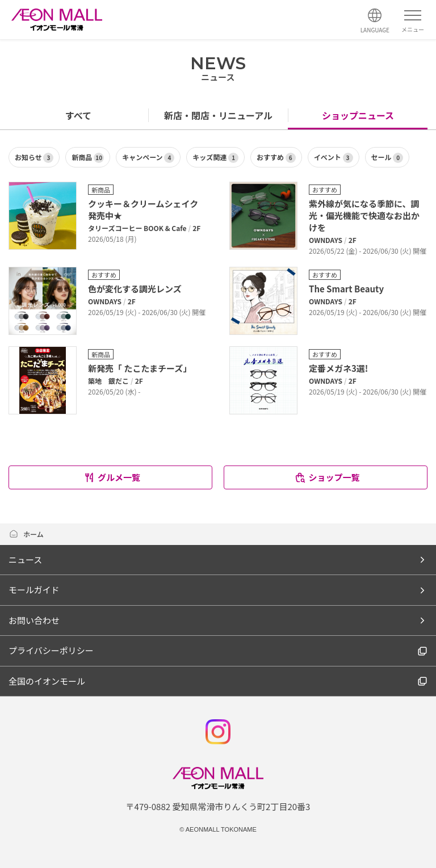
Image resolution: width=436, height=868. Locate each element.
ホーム (26, 534)
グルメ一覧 (112, 477)
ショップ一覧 (327, 477)
